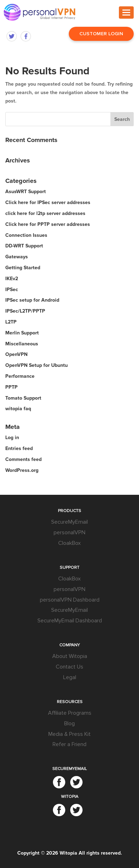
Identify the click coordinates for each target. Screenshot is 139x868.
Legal (70, 677)
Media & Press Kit (69, 734)
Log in (12, 438)
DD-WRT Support (24, 246)
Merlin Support (22, 333)
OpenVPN (16, 354)
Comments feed (23, 459)
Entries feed (19, 448)
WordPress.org (22, 470)
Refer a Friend (69, 744)
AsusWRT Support (26, 192)
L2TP (11, 322)
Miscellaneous (22, 344)
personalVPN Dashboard (70, 600)
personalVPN (69, 533)
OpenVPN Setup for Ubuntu (37, 365)
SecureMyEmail (69, 522)
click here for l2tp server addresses (45, 213)
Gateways (17, 257)
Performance (20, 376)
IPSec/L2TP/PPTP (25, 311)
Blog (69, 724)
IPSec (12, 290)
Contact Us (69, 667)
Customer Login (101, 34)
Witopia (68, 853)
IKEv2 (12, 279)
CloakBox (69, 543)
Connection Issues (26, 235)
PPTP (11, 387)
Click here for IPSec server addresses (48, 202)
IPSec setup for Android (32, 300)
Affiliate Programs (70, 713)
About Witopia (70, 656)
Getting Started (23, 268)
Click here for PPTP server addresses (48, 224)
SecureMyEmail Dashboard (70, 621)
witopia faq (18, 409)
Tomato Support (23, 398)
